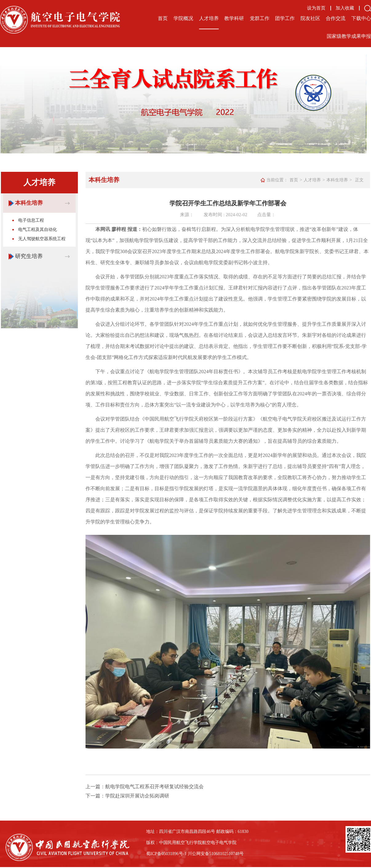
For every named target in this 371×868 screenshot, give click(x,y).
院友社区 (310, 18)
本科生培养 (29, 203)
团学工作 (285, 18)
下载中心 (361, 18)
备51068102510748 (222, 854)
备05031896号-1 (172, 854)
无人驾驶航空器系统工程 (42, 239)
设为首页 (316, 8)
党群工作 (260, 18)
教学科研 (234, 18)
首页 (163, 18)
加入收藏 (345, 8)
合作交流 (336, 18)
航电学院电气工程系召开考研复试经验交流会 (154, 787)
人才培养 (209, 18)
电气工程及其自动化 (38, 230)
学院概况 (183, 18)
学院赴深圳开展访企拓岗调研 (137, 796)
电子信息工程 (31, 220)
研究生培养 (29, 256)
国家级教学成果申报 (349, 36)
